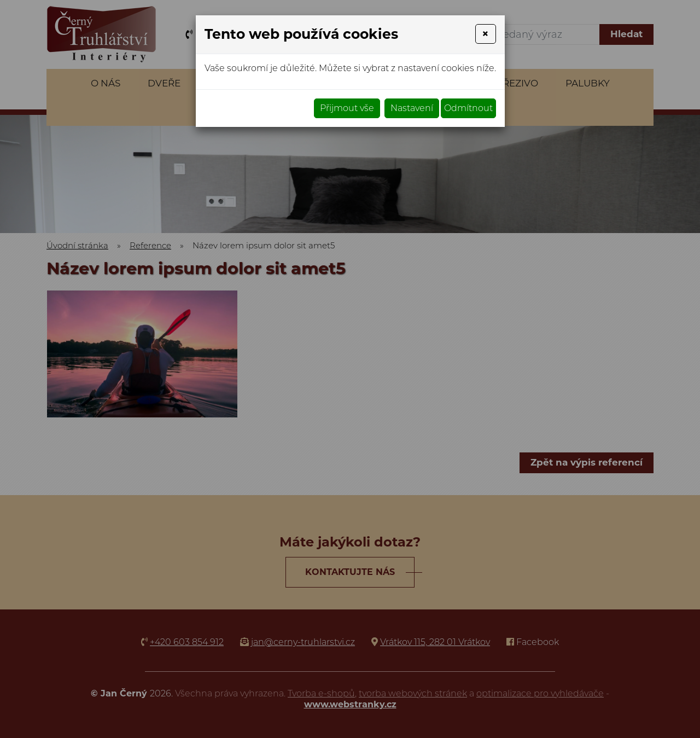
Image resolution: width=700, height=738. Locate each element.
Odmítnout (468, 108)
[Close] (485, 34)
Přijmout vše (347, 108)
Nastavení (412, 108)
